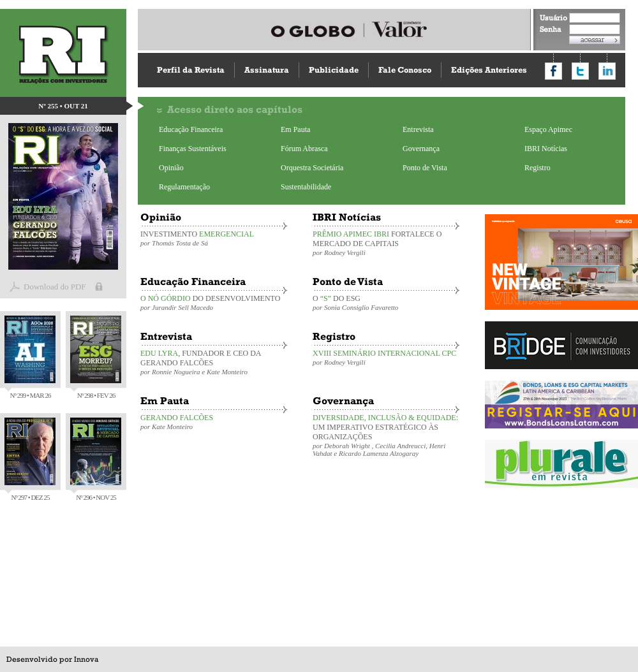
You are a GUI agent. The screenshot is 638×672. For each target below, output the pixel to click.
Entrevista (418, 129)
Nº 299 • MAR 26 (30, 357)
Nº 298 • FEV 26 (96, 357)
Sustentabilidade (306, 187)
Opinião (171, 168)
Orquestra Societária (312, 168)
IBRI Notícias (546, 149)
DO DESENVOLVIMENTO (214, 303)
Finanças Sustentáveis (193, 149)
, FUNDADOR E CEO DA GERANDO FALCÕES (214, 362)
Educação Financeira (191, 129)
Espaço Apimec (548, 129)
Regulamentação (184, 187)
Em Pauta (295, 129)
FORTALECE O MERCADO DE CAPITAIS (386, 243)
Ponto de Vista (425, 168)
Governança (421, 149)
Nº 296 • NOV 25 (96, 459)
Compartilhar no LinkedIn (607, 71)
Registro (538, 168)
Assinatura (267, 70)
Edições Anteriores (489, 70)
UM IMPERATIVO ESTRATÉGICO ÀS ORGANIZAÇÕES (386, 435)
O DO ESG (386, 303)
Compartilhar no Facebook (553, 71)
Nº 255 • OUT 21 (63, 106)
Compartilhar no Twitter (580, 71)
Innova (86, 659)
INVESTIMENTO (214, 238)
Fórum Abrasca (304, 149)
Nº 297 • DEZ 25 (30, 459)
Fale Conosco (405, 70)
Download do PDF (55, 287)
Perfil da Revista (191, 70)
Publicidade (334, 70)
